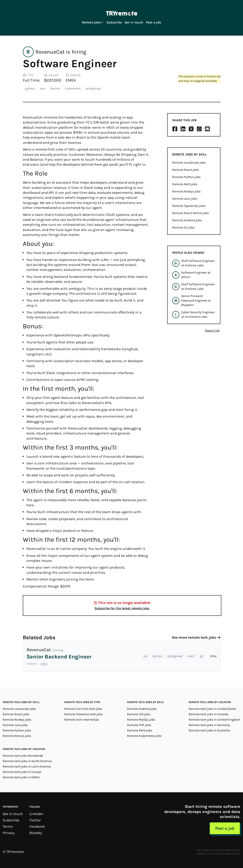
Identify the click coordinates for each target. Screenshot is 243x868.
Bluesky (36, 833)
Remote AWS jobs (185, 184)
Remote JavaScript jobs (189, 163)
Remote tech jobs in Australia (209, 730)
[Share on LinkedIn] (183, 129)
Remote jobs (93, 22)
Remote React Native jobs (190, 213)
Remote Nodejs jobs (186, 191)
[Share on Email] (207, 129)
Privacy (9, 833)
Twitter (35, 820)
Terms (8, 826)
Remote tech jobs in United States (212, 709)
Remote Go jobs (183, 227)
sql (145, 656)
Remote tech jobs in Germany (209, 725)
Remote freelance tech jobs (83, 714)
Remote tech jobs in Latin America (27, 766)
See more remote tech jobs (194, 637)
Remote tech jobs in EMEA (21, 777)
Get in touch (134, 22)
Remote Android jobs (187, 220)
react (191, 656)
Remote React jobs (185, 170)
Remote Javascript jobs (19, 709)
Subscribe (114, 22)
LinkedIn (36, 814)
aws (43, 88)
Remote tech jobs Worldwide (23, 756)
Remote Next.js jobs (17, 736)
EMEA (71, 80)
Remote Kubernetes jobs (144, 736)
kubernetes (73, 88)
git (202, 656)
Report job (212, 330)
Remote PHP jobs (139, 725)
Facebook (37, 826)
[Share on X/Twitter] (191, 129)
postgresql (93, 88)
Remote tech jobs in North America (27, 761)
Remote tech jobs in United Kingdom (214, 720)
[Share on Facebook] (175, 129)
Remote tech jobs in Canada (208, 714)
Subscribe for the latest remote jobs (122, 608)
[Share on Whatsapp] (199, 129)
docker (55, 88)
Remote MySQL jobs (141, 720)
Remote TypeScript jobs (189, 206)
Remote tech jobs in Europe (22, 772)
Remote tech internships (82, 720)
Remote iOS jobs (139, 714)
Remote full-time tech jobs (83, 709)
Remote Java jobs (185, 199)
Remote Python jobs (186, 177)
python (30, 88)
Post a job (154, 22)
